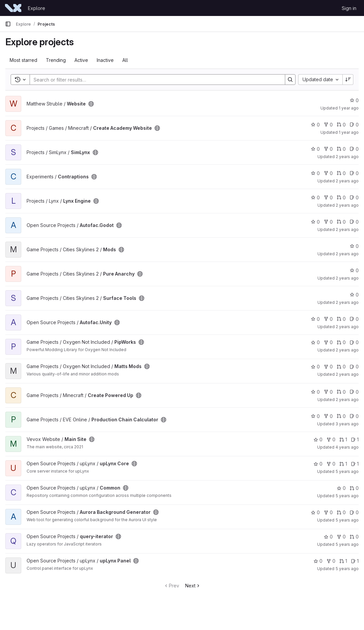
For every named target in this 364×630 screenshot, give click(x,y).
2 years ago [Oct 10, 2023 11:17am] (347, 350)
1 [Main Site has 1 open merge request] (343, 439)
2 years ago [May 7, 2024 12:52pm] (347, 205)
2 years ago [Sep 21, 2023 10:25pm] (347, 400)
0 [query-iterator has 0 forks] (341, 537)
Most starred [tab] (23, 60)
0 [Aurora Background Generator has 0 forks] (328, 512)
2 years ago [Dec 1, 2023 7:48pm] (347, 278)
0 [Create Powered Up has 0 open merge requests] (341, 392)
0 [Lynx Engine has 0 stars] (315, 198)
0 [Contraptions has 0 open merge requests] (341, 173)
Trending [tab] (56, 60)
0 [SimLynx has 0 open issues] (354, 149)
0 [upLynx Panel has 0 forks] (331, 561)
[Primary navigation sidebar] (8, 24)
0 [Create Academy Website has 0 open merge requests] (341, 125)
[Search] (154, 80)
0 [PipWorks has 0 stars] (315, 342)
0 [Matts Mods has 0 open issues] (354, 367)
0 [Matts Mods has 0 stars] (315, 367)
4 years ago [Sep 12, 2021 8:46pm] (347, 447)
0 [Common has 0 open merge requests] (354, 488)
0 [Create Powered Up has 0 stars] (315, 392)
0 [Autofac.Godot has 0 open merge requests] (341, 222)
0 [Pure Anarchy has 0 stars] (354, 270)
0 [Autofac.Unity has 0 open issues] (354, 319)
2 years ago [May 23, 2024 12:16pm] (347, 181)
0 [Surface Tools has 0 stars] (354, 295)
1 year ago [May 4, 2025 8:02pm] (349, 108)
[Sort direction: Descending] (348, 80)
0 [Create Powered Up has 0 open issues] (354, 392)
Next (193, 586)
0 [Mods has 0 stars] (354, 246)
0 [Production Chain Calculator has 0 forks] (328, 416)
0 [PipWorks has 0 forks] (328, 342)
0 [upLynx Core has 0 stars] (318, 464)
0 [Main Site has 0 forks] (331, 439)
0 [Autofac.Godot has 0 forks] (328, 222)
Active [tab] (81, 60)
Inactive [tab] (105, 60)
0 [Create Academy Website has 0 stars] (315, 125)
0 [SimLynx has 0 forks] (328, 149)
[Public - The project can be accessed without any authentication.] (91, 104)
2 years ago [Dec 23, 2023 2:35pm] (347, 229)
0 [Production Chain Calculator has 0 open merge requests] (341, 416)
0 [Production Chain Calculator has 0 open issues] (354, 416)
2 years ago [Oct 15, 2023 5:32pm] (347, 327)
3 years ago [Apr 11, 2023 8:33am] (347, 424)
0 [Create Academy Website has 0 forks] (328, 125)
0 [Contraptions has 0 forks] (328, 173)
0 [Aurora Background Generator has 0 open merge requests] (341, 512)
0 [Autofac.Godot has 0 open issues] (354, 222)
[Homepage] (13, 8)
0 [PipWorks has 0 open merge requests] (341, 342)
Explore (37, 8)
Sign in (349, 8)
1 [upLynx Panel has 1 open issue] (355, 561)
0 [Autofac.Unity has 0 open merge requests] (341, 319)
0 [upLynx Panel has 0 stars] (318, 561)
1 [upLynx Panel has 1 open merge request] (343, 561)
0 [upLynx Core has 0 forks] (331, 464)
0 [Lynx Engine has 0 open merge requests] (341, 198)
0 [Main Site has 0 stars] (318, 439)
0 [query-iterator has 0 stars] (328, 537)
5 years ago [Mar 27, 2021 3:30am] (347, 496)
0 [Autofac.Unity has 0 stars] (315, 319)
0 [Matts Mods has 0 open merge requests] (341, 367)
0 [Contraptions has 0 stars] (315, 173)
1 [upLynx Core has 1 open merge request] (343, 464)
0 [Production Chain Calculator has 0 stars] (315, 416)
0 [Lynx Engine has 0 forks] (328, 198)
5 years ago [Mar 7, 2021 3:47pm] (347, 569)
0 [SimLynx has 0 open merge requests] (341, 149)
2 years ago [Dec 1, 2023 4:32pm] (347, 302)
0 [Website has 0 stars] (354, 100)
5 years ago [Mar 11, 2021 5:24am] (347, 544)
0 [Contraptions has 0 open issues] (354, 173)
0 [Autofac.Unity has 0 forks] (328, 319)
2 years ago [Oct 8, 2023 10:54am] (347, 374)
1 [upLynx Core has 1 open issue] (355, 464)
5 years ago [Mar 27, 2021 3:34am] (347, 471)
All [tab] (125, 60)
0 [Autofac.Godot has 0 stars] (315, 222)
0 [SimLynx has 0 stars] (315, 149)
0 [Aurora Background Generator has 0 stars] (315, 512)
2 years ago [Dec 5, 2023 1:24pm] (347, 254)
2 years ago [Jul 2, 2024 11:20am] (347, 157)
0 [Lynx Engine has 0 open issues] (354, 198)
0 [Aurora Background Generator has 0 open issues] (354, 512)
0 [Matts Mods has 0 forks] (328, 367)
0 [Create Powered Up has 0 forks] (328, 392)
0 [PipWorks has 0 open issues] (354, 342)
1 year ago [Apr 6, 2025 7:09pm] (349, 132)
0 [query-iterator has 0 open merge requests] (354, 537)
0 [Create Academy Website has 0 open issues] (354, 125)
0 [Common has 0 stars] (341, 488)
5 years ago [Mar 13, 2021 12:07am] (347, 520)
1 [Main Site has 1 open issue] (355, 439)
